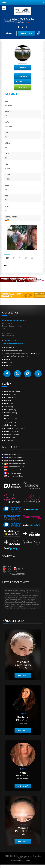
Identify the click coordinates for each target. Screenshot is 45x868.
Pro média (8, 362)
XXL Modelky (9, 416)
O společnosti (9, 348)
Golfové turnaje (10, 422)
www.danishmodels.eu (14, 467)
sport (26, 258)
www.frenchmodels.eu (14, 473)
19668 (24, 714)
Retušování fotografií (12, 434)
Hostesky (8, 400)
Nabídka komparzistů (12, 431)
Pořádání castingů (11, 413)
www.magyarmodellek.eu (15, 461)
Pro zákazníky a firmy (12, 391)
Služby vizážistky (10, 425)
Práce (32, 258)
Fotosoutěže (9, 440)
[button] (7, 374)
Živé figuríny (9, 407)
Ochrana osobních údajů (13, 351)
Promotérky (9, 403)
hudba (14, 258)
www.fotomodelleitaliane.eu (16, 464)
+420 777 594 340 (10, 341)
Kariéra (7, 359)
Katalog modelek (10, 394)
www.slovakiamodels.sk (14, 458)
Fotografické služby (11, 397)
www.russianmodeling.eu (15, 476)
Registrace (27, 33)
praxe (7, 258)
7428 (24, 824)
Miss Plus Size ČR (11, 419)
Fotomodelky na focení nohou (15, 428)
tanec (20, 258)
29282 (24, 658)
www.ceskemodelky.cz (14, 454)
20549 (24, 769)
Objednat (22, 87)
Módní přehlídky (10, 410)
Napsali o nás (9, 365)
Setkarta (23, 76)
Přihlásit (11, 33)
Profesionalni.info (28, 860)
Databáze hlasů (10, 437)
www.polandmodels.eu (14, 470)
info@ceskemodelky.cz (13, 22)
